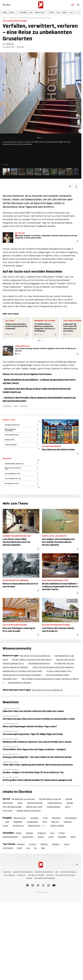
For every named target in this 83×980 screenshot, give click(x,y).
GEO (58, 12)
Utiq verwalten (10, 875)
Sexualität (62, 837)
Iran (31, 12)
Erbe (7, 822)
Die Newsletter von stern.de (23, 799)
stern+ (52, 12)
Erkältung (42, 833)
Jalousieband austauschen (39, 663)
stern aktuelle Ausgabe (12, 807)
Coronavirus (24, 406)
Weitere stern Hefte (34, 807)
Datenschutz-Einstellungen (65, 875)
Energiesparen (71, 818)
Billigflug (44, 844)
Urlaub (5, 826)
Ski (35, 848)
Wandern (56, 844)
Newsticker (11, 702)
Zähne (73, 837)
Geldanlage (18, 822)
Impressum (7, 872)
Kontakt (29, 878)
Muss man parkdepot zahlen (57, 675)
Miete (45, 822)
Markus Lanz (40, 12)
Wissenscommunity (35, 803)
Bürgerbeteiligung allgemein (20, 683)
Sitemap (70, 803)
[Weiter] (78, 12)
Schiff (20, 848)
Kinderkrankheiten (10, 837)
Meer (43, 848)
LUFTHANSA (8, 848)
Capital (65, 12)
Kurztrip (33, 844)
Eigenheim (56, 818)
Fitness (62, 833)
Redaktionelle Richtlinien (44, 872)
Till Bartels (10, 44)
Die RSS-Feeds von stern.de (50, 799)
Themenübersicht (55, 803)
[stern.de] (41, 5)
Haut (52, 833)
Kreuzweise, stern (10, 679)
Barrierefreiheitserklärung (23, 872)
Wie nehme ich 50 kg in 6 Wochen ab (35, 656)
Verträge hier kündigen (36, 875)
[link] (78, 5)
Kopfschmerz (28, 837)
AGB (57, 872)
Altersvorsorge (20, 818)
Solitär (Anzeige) (57, 826)
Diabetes (30, 833)
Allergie (19, 833)
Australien (34, 818)
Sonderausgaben (54, 807)
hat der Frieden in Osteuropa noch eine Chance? (32, 659)
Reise (4, 18)
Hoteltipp (21, 844)
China (45, 818)
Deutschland (7, 406)
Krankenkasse (32, 822)
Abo (73, 5)
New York (55, 822)
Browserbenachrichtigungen (45, 878)
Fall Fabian (23, 12)
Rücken (41, 837)
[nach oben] (77, 865)
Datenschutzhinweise (68, 872)
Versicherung (18, 826)
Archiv (20, 803)
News (5, 12)
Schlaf (51, 837)
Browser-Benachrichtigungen (29, 811)
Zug (28, 848)
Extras (12, 12)
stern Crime (74, 12)
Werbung (50, 875)
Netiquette (21, 875)
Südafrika (68, 822)
